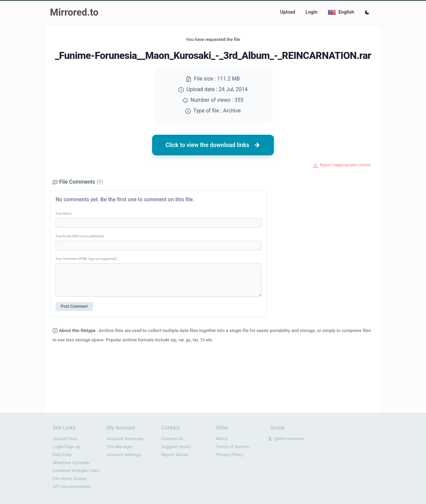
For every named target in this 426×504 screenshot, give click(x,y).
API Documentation (72, 487)
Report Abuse (175, 455)
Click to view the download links (213, 145)
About (222, 439)
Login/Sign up (66, 447)
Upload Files (65, 439)
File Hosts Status (70, 479)
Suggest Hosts (176, 447)
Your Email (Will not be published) (80, 236)
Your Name (64, 213)
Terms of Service (232, 447)
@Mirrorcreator (289, 439)
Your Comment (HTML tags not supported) (86, 259)
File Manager (120, 447)
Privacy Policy (229, 455)
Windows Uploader (71, 463)
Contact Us (172, 439)
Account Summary (125, 439)
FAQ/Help (62, 455)
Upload (288, 12)
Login (312, 12)
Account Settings (124, 455)
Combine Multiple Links (76, 471)
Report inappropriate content (345, 165)
